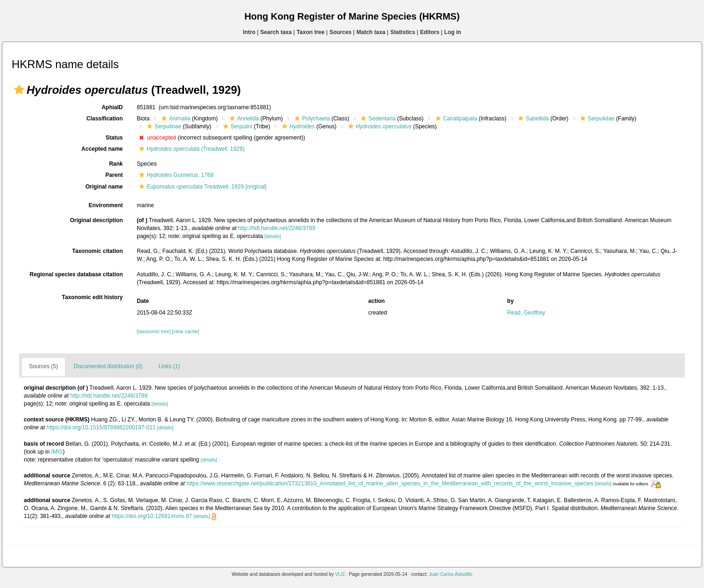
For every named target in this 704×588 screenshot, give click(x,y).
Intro (249, 32)
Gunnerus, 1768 (175, 175)
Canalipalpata (455, 119)
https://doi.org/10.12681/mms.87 (152, 516)
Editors (430, 32)
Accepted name (102, 149)
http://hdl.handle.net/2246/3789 (277, 228)
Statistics (403, 32)
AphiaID (112, 107)
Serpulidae (596, 119)
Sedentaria (377, 119)
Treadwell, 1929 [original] (202, 187)
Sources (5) (43, 366)
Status (114, 138)
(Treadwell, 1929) (191, 149)
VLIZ (340, 574)
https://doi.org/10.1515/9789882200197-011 (101, 427)
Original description (96, 220)
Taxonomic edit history (92, 297)
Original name (104, 187)
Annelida (243, 119)
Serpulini (237, 126)
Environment (106, 205)
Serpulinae (163, 126)
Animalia (175, 119)
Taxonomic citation (98, 251)
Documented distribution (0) (108, 366)
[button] (19, 90)
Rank (116, 164)
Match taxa (371, 32)
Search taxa (276, 32)
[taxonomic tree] (154, 332)
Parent (114, 175)
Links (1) (169, 366)
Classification (105, 119)
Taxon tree (310, 32)
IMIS (57, 452)
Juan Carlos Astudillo (450, 574)
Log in (453, 32)
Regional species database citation (76, 274)
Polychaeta (311, 119)
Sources (341, 32)
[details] (273, 236)
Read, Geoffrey (526, 313)
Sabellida (532, 119)
